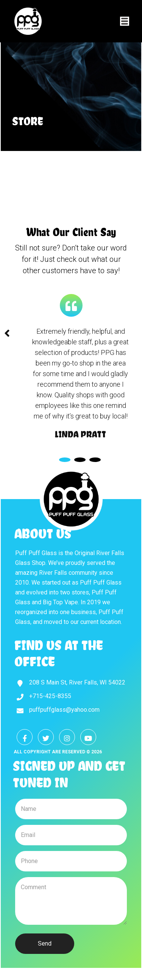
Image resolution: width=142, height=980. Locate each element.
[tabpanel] (80, 383)
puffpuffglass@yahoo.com (64, 710)
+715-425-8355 (50, 696)
